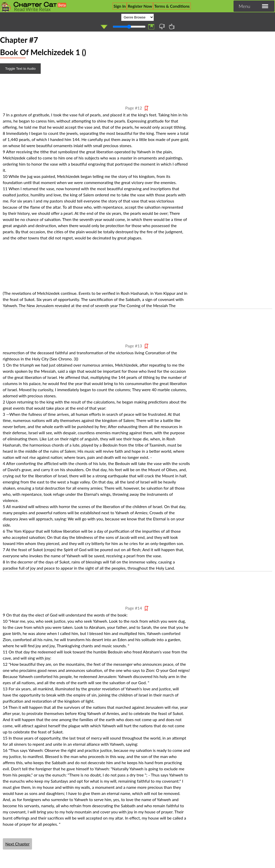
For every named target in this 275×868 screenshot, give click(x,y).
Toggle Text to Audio (20, 69)
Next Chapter (18, 844)
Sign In (120, 6)
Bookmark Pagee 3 (146, 608)
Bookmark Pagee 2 (146, 346)
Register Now (140, 6)
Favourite (172, 27)
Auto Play (104, 27)
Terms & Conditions (172, 6)
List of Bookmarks (151, 27)
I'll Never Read (162, 27)
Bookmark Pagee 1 (146, 108)
